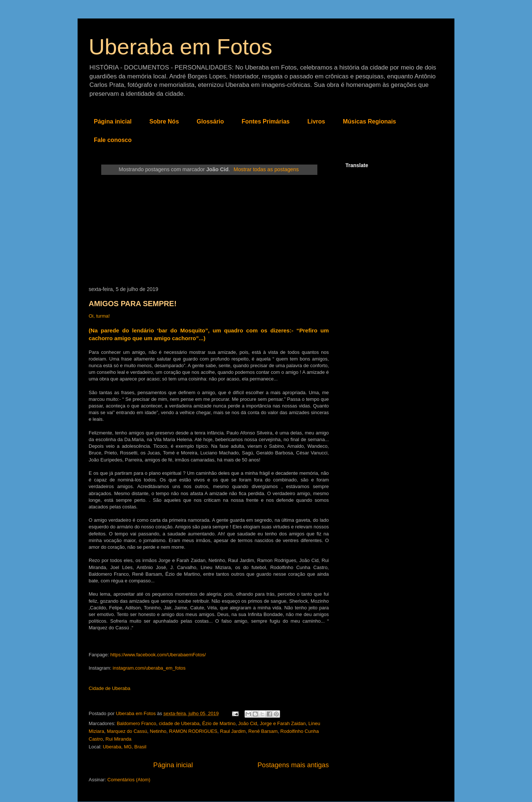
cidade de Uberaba (179, 723)
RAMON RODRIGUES (193, 731)
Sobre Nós (164, 121)
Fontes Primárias (266, 121)
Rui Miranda (119, 739)
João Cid (248, 723)
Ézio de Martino (219, 723)
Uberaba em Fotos (180, 47)
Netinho (158, 731)
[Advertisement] (209, 231)
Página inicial (113, 121)
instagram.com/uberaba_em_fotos (149, 668)
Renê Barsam (263, 731)
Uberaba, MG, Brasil (125, 747)
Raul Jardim (233, 731)
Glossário (210, 121)
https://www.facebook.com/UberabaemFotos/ (158, 655)
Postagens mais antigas (293, 765)
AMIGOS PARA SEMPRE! (133, 304)
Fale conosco (113, 140)
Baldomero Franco (137, 723)
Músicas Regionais (369, 121)
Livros (316, 121)
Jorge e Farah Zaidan (283, 723)
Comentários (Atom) (129, 780)
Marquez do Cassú (127, 731)
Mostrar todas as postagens (266, 169)
